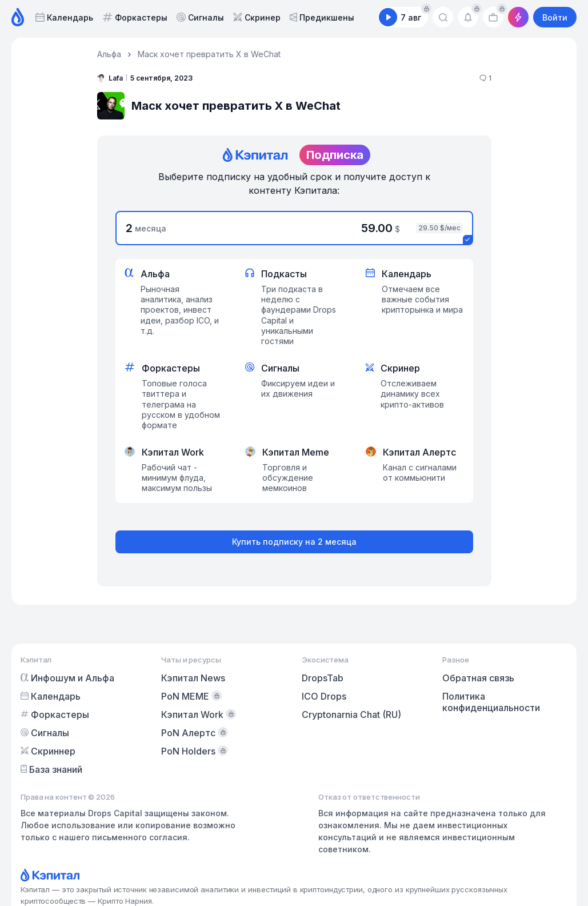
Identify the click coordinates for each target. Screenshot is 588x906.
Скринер (257, 17)
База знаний (51, 769)
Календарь (64, 17)
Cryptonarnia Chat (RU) (351, 715)
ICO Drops (324, 696)
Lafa (110, 78)
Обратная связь (478, 678)
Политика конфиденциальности (491, 702)
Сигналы (200, 17)
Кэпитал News (193, 678)
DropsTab (323, 678)
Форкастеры (135, 17)
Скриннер (48, 751)
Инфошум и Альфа (67, 678)
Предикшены (322, 17)
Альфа (109, 54)
